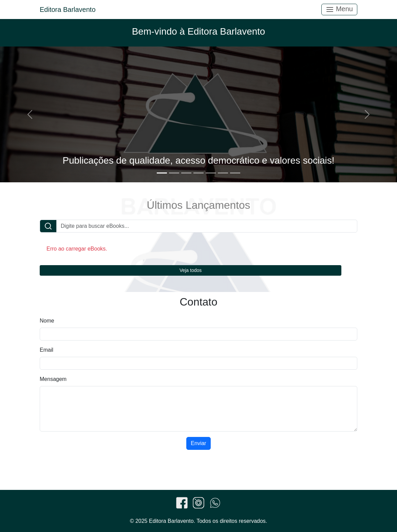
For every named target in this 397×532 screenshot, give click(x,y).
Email (46, 350)
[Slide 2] (174, 173)
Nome (47, 321)
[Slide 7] (235, 173)
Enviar (198, 443)
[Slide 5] (211, 173)
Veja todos (191, 270)
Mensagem (53, 379)
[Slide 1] (162, 173)
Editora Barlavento (68, 10)
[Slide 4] (198, 173)
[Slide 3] (186, 173)
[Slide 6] (223, 173)
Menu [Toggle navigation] (339, 9)
